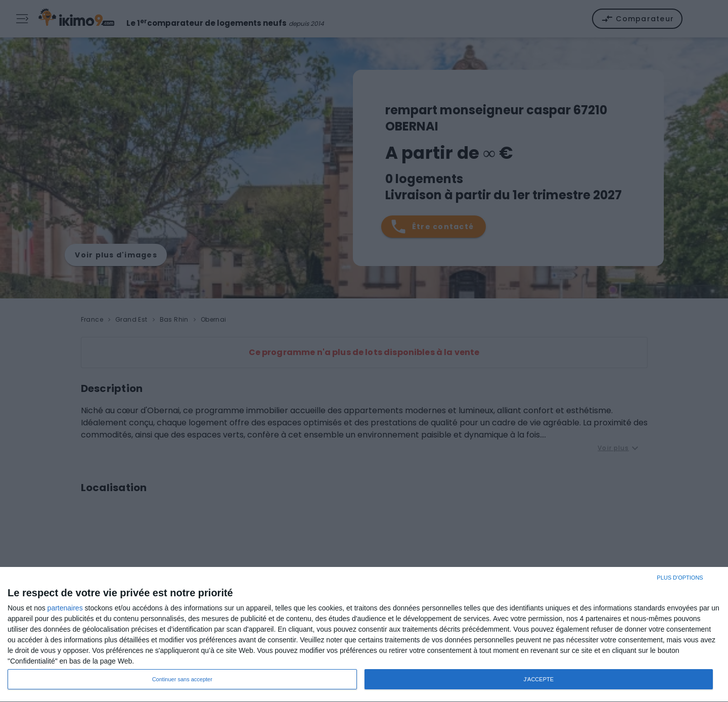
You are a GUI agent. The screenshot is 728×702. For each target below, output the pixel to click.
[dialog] (364, 635)
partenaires (65, 608)
